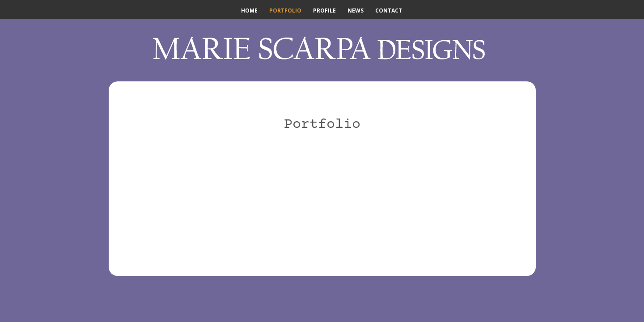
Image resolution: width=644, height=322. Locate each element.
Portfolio (285, 11)
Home (249, 11)
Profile (324, 11)
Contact (389, 11)
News (356, 11)
